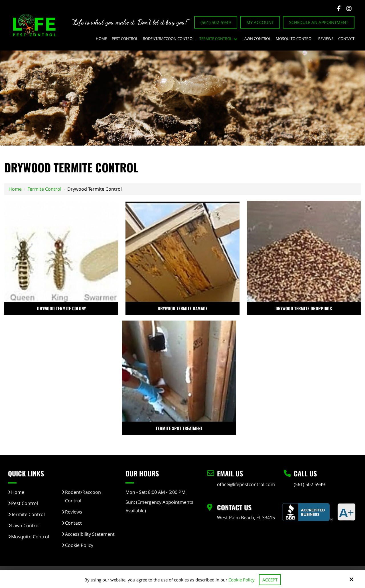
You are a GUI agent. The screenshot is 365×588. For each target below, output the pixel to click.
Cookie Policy (242, 580)
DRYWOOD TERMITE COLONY (61, 308)
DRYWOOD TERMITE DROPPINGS (304, 308)
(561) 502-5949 (216, 22)
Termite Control (44, 189)
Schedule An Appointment (319, 22)
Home (15, 189)
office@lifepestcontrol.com (246, 484)
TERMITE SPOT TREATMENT (179, 428)
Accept (270, 580)
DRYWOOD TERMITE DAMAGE (183, 308)
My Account (260, 22)
